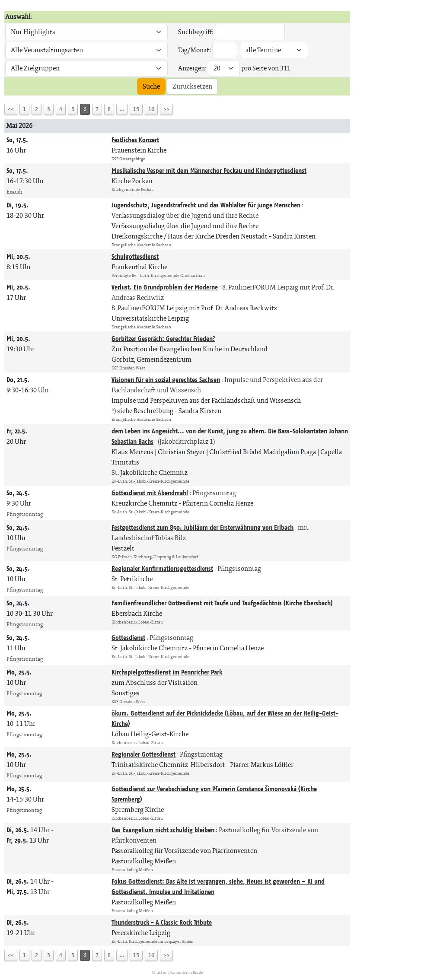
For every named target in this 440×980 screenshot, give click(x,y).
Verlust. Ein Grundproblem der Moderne (165, 287)
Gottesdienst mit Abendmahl (150, 493)
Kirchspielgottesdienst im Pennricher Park (167, 672)
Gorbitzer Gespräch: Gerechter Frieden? (163, 339)
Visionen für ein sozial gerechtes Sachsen (166, 380)
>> (166, 109)
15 (136, 109)
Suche (151, 86)
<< (11, 109)
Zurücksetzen (192, 86)
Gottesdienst (128, 638)
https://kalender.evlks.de (180, 972)
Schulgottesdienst (135, 256)
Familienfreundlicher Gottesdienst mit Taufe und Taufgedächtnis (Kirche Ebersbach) (222, 603)
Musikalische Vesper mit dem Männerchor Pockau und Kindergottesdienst (209, 170)
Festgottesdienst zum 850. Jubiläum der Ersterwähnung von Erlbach (202, 527)
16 (151, 109)
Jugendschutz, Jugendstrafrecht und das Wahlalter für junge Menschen (206, 205)
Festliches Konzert (135, 140)
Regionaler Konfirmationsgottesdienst (162, 568)
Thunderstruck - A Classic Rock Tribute (162, 922)
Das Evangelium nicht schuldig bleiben (163, 830)
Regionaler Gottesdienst (143, 754)
